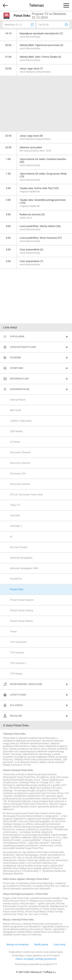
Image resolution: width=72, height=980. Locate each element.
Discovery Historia (20, 463)
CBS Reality (16, 431)
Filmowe (15, 358)
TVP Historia (17, 653)
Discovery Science (20, 484)
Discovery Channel (20, 452)
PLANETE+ (16, 579)
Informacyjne (19, 379)
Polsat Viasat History (22, 610)
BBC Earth (16, 410)
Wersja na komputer (18, 944)
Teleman (36, 5)
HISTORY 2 (16, 526)
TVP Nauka (16, 674)
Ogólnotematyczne (23, 347)
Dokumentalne (20, 389)
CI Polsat (15, 442)
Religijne (16, 716)
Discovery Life (18, 473)
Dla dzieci (16, 705)
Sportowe (17, 368)
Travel (13, 631)
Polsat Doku (17, 589)
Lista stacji (59, 944)
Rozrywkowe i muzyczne (26, 684)
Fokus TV (15, 505)
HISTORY (15, 516)
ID (11, 537)
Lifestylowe (18, 695)
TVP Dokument (18, 642)
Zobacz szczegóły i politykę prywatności (36, 959)
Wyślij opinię (41, 944)
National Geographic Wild (24, 568)
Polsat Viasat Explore (22, 600)
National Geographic (21, 558)
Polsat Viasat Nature (21, 621)
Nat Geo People (19, 547)
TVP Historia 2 (18, 663)
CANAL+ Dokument (21, 421)
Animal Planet (18, 400)
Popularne (17, 336)
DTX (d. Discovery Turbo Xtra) (26, 495)
